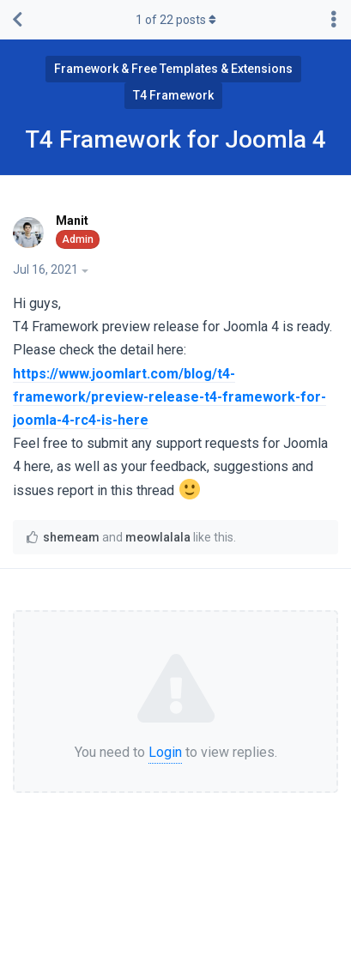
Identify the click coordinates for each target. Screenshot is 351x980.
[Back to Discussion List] (17, 20)
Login (165, 752)
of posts (176, 20)
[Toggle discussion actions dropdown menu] (334, 20)
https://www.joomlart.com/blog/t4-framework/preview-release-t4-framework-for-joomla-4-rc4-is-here (169, 397)
